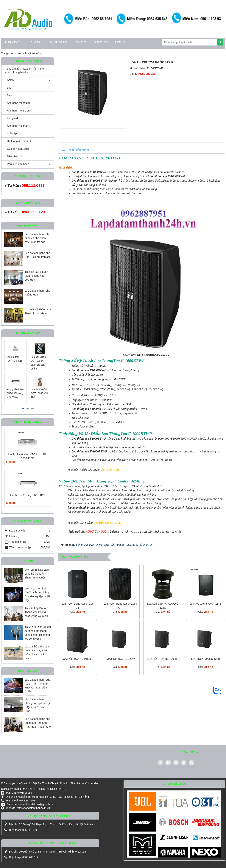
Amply (11, 80)
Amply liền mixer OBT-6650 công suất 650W (16, 393)
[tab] (76, 150)
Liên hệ (120, 42)
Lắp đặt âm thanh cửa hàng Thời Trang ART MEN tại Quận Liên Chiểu (38, 686)
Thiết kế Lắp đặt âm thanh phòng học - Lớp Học (36, 276)
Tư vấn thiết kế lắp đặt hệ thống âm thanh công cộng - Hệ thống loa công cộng (38, 633)
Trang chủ (14, 42)
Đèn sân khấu (15, 156)
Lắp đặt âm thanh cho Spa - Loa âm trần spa (38, 255)
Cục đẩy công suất (18, 149)
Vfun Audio (91, 783)
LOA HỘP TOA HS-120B (205, 659)
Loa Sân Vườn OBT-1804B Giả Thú (40, 393)
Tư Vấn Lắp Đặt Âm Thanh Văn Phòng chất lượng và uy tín (36, 612)
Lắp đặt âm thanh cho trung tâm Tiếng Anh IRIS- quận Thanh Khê (38, 723)
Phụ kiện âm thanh (18, 164)
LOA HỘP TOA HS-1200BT (163, 659)
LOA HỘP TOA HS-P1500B (78, 659)
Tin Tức (81, 42)
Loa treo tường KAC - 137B (206, 604)
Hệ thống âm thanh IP (20, 141)
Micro (10, 95)
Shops (35, 42)
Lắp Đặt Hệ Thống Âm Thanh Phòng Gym (38, 311)
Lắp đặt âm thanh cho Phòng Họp (38, 293)
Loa (9, 88)
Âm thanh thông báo (19, 103)
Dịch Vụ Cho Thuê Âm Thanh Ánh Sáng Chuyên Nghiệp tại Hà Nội (38, 594)
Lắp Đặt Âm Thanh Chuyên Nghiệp (48, 783)
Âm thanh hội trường (19, 111)
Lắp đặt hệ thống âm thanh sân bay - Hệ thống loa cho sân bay (37, 652)
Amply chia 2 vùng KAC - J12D (28, 495)
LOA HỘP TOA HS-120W (120, 659)
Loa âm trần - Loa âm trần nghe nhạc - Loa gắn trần (25, 70)
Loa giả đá (13, 118)
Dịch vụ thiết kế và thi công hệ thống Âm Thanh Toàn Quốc (38, 574)
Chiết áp (12, 133)
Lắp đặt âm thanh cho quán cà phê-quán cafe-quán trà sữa (38, 238)
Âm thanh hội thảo (18, 126)
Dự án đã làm (59, 42)
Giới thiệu (101, 42)
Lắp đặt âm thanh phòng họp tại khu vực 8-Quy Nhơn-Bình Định (38, 705)
